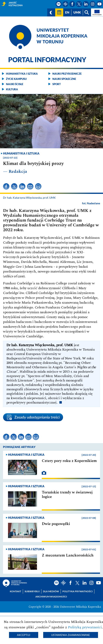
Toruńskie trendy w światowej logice (67, 495)
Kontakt (15, 591)
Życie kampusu (16, 79)
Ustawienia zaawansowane (71, 635)
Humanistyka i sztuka (22, 74)
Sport (57, 84)
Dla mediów (51, 591)
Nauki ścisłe (15, 84)
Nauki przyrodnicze (67, 74)
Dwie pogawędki (56, 524)
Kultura (12, 89)
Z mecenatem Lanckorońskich (68, 555)
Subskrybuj (32, 591)
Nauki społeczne (64, 79)
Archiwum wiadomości (51, 597)
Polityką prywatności (85, 627)
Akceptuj (24, 635)
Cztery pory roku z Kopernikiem (69, 461)
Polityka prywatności (77, 591)
